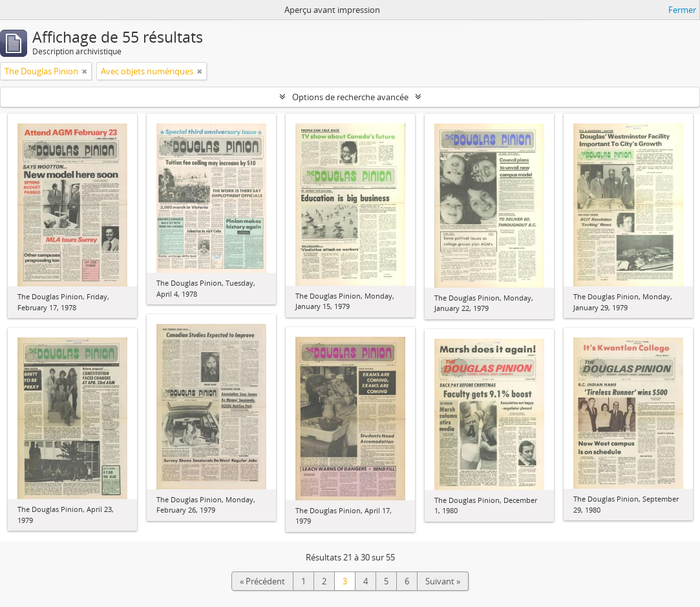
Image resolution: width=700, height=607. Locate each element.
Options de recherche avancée (350, 97)
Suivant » (443, 581)
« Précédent (262, 581)
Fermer (682, 10)
